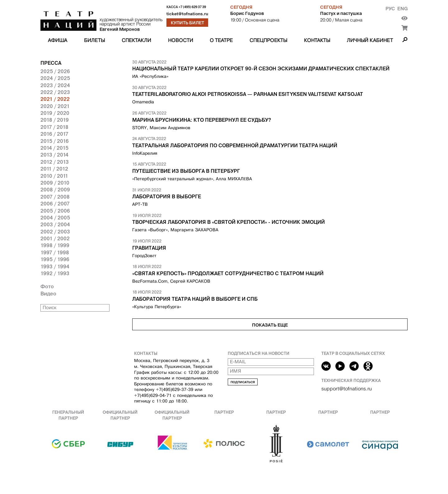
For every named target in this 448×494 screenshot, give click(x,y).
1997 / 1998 (55, 252)
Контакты (317, 40)
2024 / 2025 (55, 78)
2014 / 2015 (54, 148)
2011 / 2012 (54, 169)
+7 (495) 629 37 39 (192, 7)
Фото (47, 286)
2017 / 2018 (54, 127)
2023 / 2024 (55, 85)
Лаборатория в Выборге (167, 196)
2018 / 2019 (55, 120)
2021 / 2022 (55, 99)
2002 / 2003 (55, 232)
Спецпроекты (268, 40)
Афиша (58, 40)
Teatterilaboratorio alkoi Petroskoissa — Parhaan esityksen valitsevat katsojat (248, 94)
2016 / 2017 (54, 134)
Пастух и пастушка (341, 13)
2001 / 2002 (55, 238)
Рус (390, 9)
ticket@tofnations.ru (187, 14)
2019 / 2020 (55, 113)
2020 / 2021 (55, 106)
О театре (221, 40)
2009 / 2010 (55, 183)
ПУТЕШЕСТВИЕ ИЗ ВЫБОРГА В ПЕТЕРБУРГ (186, 171)
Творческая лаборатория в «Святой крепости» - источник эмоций (229, 222)
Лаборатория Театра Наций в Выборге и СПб (195, 299)
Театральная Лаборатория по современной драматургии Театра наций (235, 145)
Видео (48, 294)
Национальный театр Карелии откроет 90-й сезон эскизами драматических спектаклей (261, 68)
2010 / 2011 (54, 176)
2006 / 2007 (55, 204)
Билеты (94, 40)
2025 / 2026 (55, 71)
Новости (181, 40)
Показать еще (270, 325)
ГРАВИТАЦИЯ (149, 248)
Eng (402, 9)
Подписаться (243, 382)
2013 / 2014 (54, 155)
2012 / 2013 (55, 162)
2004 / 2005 (55, 218)
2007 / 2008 (55, 197)
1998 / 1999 (55, 245)
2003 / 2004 (55, 224)
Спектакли (136, 40)
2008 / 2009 (55, 190)
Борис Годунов (247, 13)
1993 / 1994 (55, 266)
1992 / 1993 (55, 273)
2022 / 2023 (55, 92)
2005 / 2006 (55, 211)
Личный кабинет (370, 40)
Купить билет (187, 23)
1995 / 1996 (55, 259)
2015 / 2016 (55, 141)
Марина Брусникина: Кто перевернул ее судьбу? (202, 120)
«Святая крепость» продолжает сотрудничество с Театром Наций (228, 273)
